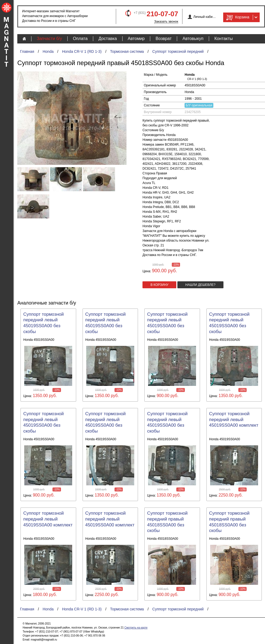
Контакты (224, 39)
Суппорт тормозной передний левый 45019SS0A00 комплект (234, 420)
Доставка (108, 39)
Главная (27, 51)
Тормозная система (127, 51)
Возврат (164, 39)
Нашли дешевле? (200, 285)
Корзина (237, 17)
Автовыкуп (193, 39)
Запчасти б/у (49, 39)
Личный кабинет (205, 17)
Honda (48, 51)
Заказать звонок (166, 22)
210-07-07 (162, 14)
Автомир (136, 39)
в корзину (159, 285)
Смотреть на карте (136, 628)
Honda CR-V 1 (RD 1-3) (82, 51)
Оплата (80, 39)
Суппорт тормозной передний (178, 51)
